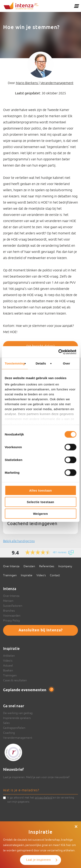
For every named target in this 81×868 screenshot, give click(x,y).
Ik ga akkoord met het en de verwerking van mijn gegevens (41, 799)
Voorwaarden (12, 616)
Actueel (8, 665)
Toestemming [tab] (15, 363)
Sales (6, 723)
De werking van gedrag (18, 713)
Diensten (29, 566)
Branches (9, 611)
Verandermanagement (57, 83)
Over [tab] (66, 363)
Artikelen (9, 656)
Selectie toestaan (40, 502)
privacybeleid (44, 797)
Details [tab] (41, 363)
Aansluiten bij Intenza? (41, 630)
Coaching (9, 733)
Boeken (8, 670)
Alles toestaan (40, 490)
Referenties (47, 566)
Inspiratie (27, 575)
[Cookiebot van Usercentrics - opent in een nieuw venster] (58, 352)
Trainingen (10, 575)
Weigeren (40, 513)
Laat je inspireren (38, 860)
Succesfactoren (13, 606)
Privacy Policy (12, 620)
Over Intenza (11, 566)
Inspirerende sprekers (17, 718)
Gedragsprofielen (14, 728)
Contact (55, 575)
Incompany (65, 566)
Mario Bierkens (27, 83)
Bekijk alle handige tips (19, 541)
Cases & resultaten (15, 680)
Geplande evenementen (28, 690)
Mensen (8, 601)
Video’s (41, 575)
